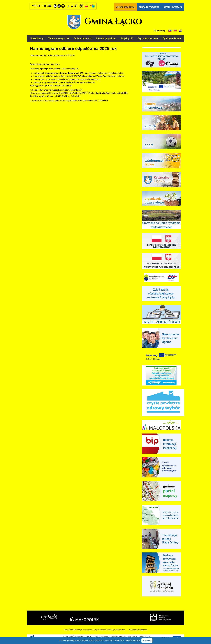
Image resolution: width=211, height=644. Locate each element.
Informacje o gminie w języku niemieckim (175, 31)
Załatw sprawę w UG (58, 38)
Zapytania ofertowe (148, 38)
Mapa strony (160, 31)
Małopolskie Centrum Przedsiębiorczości (154, 617)
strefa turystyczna (149, 7)
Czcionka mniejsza (69, 6)
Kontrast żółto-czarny (63, 6)
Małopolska (105, 617)
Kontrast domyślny (55, 6)
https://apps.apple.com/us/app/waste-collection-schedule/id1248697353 (76, 100)
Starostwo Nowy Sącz (56, 617)
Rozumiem (147, 640)
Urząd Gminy (36, 38)
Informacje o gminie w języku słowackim (170, 31)
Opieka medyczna (172, 38)
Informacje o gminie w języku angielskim (180, 31)
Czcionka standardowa (72, 6)
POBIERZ (72, 55)
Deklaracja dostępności (138, 629)
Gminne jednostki (82, 38)
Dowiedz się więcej (133, 640)
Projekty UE (127, 38)
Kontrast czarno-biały (59, 6)
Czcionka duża (76, 6)
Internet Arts (120, 629)
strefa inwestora (173, 7)
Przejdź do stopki (106, 0)
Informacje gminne (106, 38)
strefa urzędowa (125, 7)
